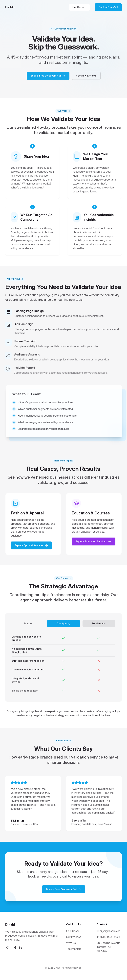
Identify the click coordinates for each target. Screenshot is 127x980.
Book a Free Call (108, 7)
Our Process (74, 937)
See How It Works (86, 77)
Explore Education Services (94, 543)
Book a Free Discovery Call (48, 77)
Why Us (71, 943)
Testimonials (74, 949)
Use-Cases (73, 931)
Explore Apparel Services (31, 547)
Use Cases (79, 7)
